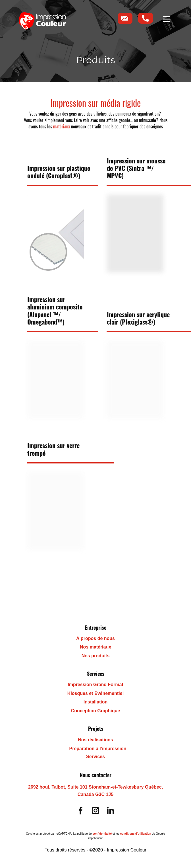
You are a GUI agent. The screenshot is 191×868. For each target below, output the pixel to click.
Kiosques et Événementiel (95, 693)
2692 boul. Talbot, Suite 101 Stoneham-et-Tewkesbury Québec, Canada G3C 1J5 (95, 791)
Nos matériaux (95, 647)
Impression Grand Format (95, 685)
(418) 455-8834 (34, 797)
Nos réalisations (95, 740)
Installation (95, 702)
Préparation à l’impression (98, 749)
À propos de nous (95, 638)
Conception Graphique (95, 711)
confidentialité (102, 834)
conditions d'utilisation (136, 834)
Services (95, 757)
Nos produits (96, 656)
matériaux (62, 126)
